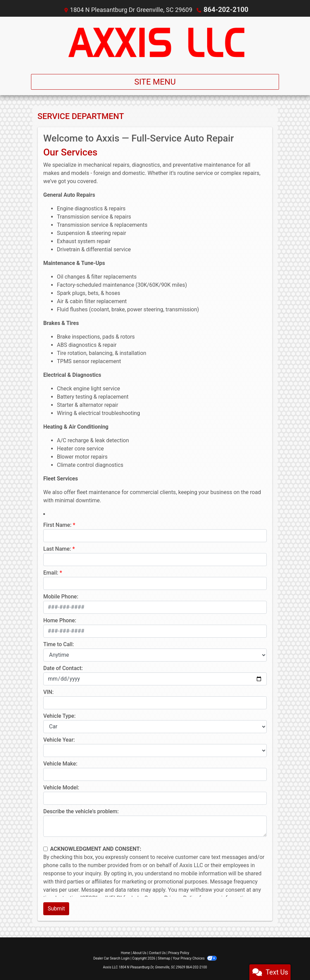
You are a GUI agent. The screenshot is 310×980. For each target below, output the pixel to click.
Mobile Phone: (61, 596)
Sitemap (164, 958)
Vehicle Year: (59, 739)
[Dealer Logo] (155, 42)
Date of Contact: (63, 668)
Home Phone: (60, 620)
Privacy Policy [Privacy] (179, 953)
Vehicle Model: (61, 787)
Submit (56, 908)
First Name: (57, 525)
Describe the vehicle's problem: (81, 811)
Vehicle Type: (59, 716)
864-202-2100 (226, 9)
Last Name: (57, 548)
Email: (51, 572)
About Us (139, 953)
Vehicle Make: (60, 763)
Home (126, 953)
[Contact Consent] (45, 849)
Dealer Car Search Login (112, 958)
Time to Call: (59, 644)
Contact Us (157, 953)
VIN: (48, 692)
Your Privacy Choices (195, 958)
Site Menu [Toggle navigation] (155, 81)
